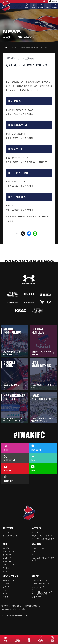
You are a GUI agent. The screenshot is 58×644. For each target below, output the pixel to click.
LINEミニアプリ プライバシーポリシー (15, 609)
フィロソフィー (9, 555)
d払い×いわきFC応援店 (40, 584)
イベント (6, 584)
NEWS (14, 47)
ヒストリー (7, 561)
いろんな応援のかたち (40, 580)
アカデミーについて (39, 548)
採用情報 (4, 606)
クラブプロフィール (10, 552)
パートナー (7, 568)
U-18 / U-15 (36, 552)
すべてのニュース (9, 580)
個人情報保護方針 (31, 606)
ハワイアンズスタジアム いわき (43, 539)
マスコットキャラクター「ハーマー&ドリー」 (43, 588)
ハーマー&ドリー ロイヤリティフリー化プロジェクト (43, 593)
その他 (5, 597)
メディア (6, 587)
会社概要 (6, 548)
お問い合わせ (16, 606)
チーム (5, 593)
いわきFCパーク (9, 565)
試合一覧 (35, 532)
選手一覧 (6, 532)
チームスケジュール (10, 536)
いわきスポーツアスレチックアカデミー (43, 559)
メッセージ (7, 558)
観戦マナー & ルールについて (42, 536)
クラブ (5, 590)
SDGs (5, 571)
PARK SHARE (36, 597)
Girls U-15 (35, 555)
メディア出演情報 (25, 58)
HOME (5, 47)
